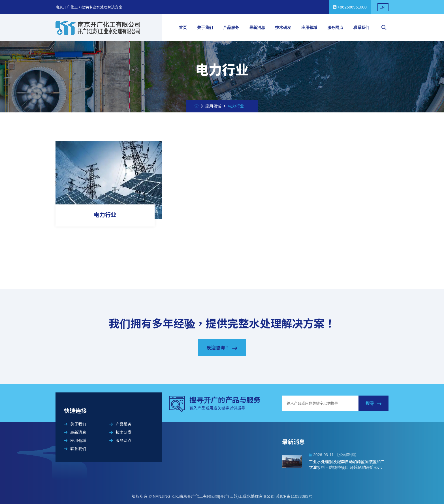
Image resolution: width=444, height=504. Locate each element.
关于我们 (205, 27)
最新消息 (257, 27)
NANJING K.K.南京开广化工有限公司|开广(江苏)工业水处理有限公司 (214, 496)
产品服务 (231, 27)
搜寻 (373, 403)
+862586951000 (350, 7)
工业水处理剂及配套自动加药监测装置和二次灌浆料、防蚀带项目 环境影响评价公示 (347, 465)
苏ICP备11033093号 (294, 496)
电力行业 (105, 215)
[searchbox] (384, 28)
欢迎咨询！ (222, 348)
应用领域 (309, 27)
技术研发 (283, 27)
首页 (183, 27)
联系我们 (361, 27)
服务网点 (335, 27)
